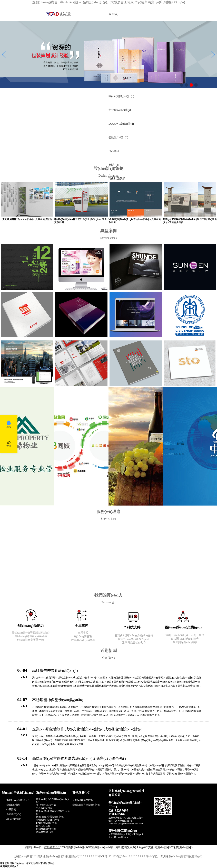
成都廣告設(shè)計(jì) (75, 847)
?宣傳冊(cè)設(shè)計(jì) (104, 847)
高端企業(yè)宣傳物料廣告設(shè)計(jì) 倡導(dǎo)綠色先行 (79, 758)
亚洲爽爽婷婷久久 (9, 866)
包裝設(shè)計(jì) (183, 847)
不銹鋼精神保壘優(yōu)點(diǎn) (58, 700)
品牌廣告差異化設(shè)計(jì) (55, 671)
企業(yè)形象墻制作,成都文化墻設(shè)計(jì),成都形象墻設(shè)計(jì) (87, 729)
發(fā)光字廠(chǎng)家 (133, 847)
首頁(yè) (113, 14)
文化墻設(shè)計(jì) (159, 847)
